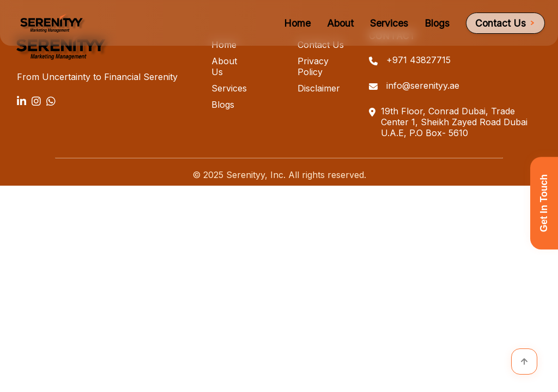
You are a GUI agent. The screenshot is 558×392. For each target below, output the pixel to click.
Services (389, 23)
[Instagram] (36, 101)
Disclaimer (319, 88)
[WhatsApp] (51, 101)
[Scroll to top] (524, 362)
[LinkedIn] (22, 101)
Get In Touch (544, 203)
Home (297, 23)
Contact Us (505, 23)
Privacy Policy (313, 66)
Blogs (437, 23)
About (340, 23)
